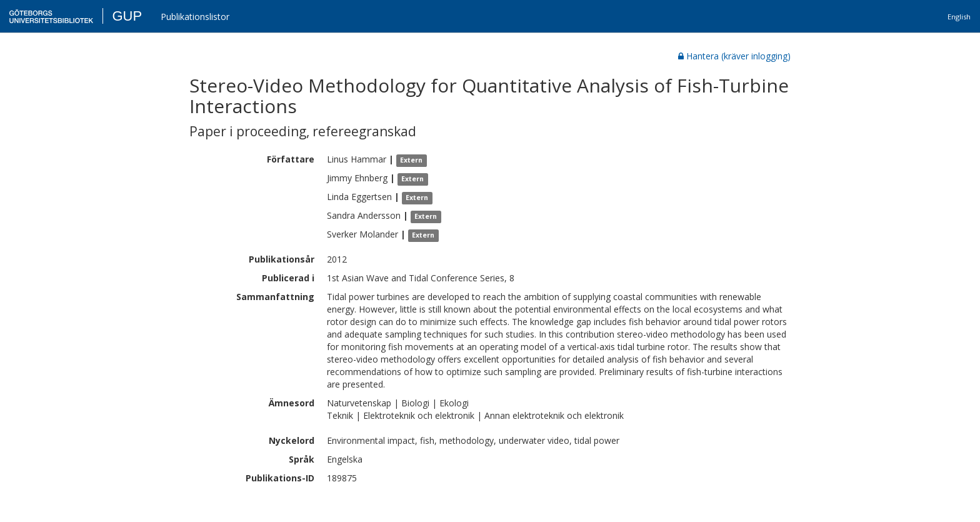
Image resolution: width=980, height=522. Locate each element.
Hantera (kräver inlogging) (734, 56)
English (959, 17)
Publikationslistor (195, 17)
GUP (127, 16)
